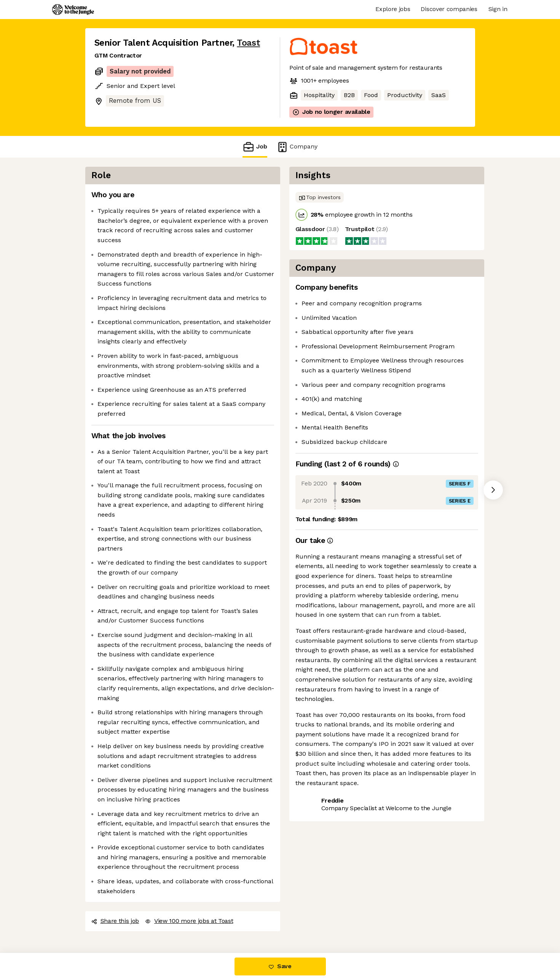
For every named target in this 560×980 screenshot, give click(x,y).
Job (255, 147)
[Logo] (73, 10)
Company (297, 147)
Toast (248, 43)
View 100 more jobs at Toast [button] (189, 921)
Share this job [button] (115, 921)
